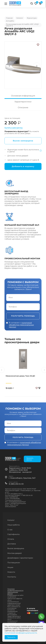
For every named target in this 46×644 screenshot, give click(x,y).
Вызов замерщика (23, 141)
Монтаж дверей (15, 553)
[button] (37, 66)
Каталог (20, 18)
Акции (10, 567)
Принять (11, 637)
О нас (10, 530)
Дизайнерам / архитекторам (20, 558)
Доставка (12, 544)
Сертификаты (14, 534)
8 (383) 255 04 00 (16, 484)
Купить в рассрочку (14, 128)
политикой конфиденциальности (21, 633)
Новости (11, 572)
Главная (9, 18)
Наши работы (14, 525)
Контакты (12, 577)
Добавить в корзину (23, 166)
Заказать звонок (30, 459)
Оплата (11, 539)
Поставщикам (14, 563)
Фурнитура (32, 18)
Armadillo (10, 21)
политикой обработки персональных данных (21, 325)
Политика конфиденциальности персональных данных (15, 591)
